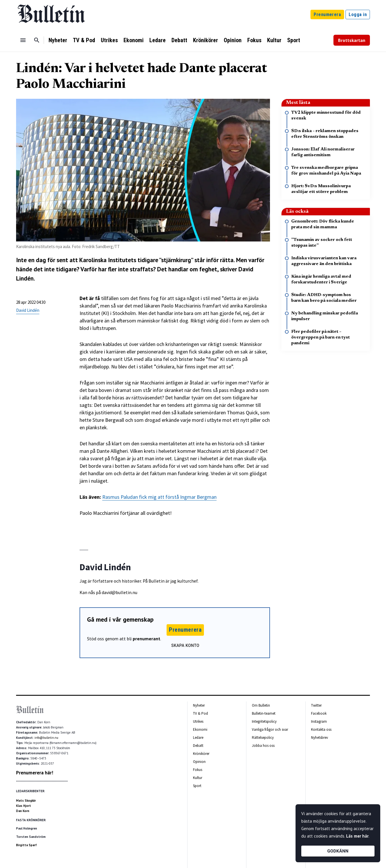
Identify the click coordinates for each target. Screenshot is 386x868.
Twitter (316, 705)
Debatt (179, 40)
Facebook (319, 713)
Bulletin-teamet (264, 713)
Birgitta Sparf (26, 845)
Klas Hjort (24, 806)
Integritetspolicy (264, 721)
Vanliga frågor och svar (270, 729)
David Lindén (28, 310)
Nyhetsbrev (320, 737)
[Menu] (23, 40)
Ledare (158, 40)
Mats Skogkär (26, 801)
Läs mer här (357, 836)
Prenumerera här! (35, 773)
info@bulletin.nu (46, 738)
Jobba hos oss (263, 746)
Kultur (274, 40)
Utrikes (109, 40)
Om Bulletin (261, 705)
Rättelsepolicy (263, 737)
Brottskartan (352, 40)
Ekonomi (134, 40)
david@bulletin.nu (119, 592)
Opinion (233, 40)
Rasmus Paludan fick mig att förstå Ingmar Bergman (159, 497)
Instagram (319, 721)
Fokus (254, 40)
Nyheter (58, 40)
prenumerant (146, 639)
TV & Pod (84, 40)
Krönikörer (205, 40)
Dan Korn (23, 811)
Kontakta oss (321, 729)
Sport (294, 40)
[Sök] (37, 40)
